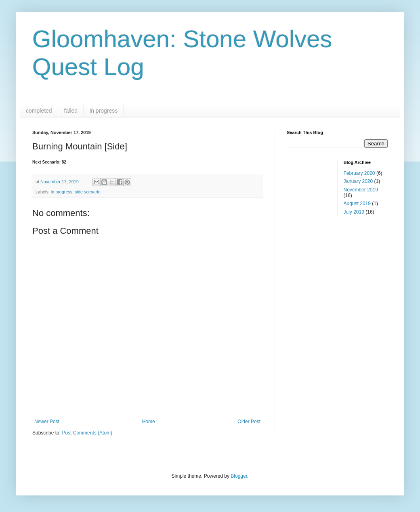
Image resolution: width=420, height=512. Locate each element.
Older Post (249, 422)
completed (39, 111)
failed (71, 111)
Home (149, 422)
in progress (104, 111)
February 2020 (359, 173)
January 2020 (358, 181)
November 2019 (361, 190)
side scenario (88, 192)
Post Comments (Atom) (87, 433)
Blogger (239, 476)
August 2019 (357, 204)
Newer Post (47, 422)
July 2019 (354, 212)
